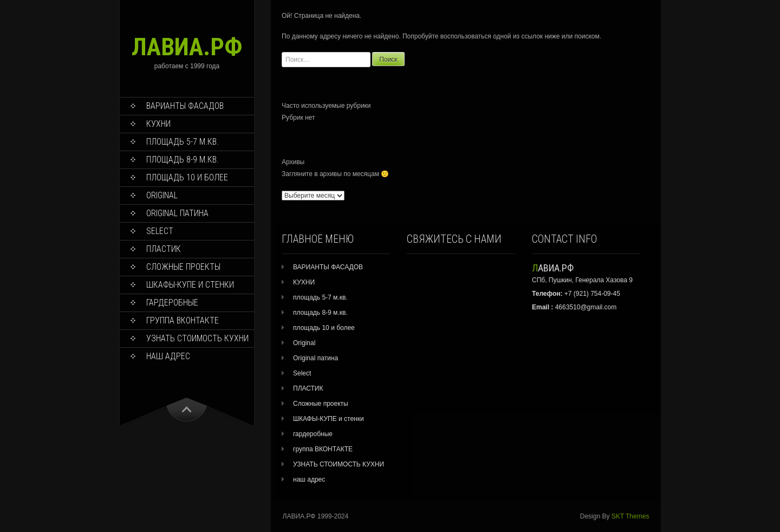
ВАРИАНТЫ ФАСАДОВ (185, 106)
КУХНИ (158, 124)
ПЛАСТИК (164, 249)
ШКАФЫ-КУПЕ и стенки (190, 285)
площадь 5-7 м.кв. (183, 142)
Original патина (177, 213)
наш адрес (168, 356)
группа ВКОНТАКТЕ (183, 320)
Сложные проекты (183, 267)
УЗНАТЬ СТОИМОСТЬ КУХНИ (197, 338)
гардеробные (172, 303)
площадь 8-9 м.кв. (183, 160)
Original (162, 195)
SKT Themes (630, 516)
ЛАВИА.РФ (187, 47)
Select (160, 231)
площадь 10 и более (187, 177)
